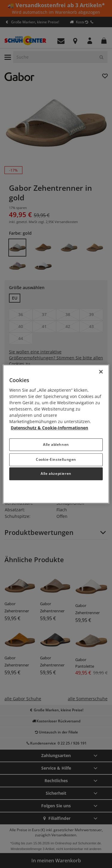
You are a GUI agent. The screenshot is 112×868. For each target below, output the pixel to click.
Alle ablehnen (56, 444)
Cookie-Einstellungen (56, 459)
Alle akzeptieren (56, 474)
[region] (56, 434)
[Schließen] (101, 372)
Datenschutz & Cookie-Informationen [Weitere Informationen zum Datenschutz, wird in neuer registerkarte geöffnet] (49, 428)
